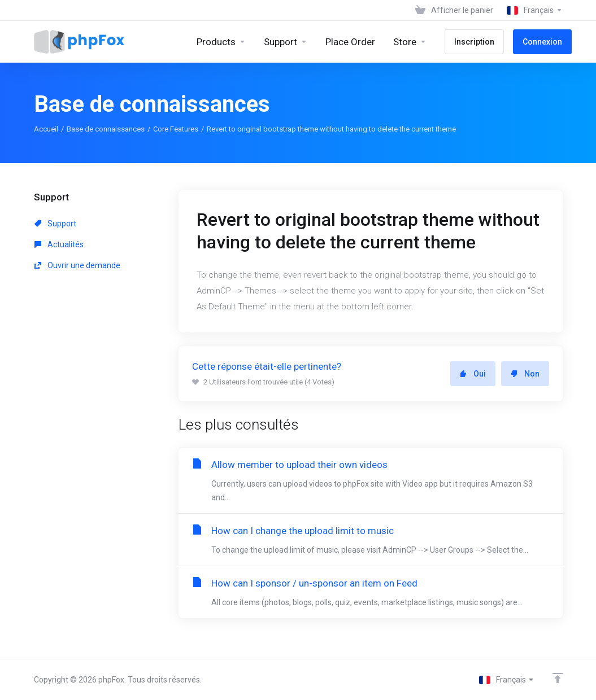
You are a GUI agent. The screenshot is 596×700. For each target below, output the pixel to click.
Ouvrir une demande (77, 265)
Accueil (46, 129)
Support (55, 224)
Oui (473, 374)
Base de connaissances (106, 129)
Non (525, 374)
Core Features (176, 129)
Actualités (59, 244)
